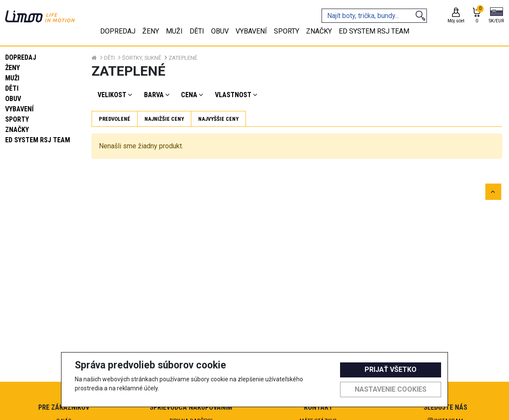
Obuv (13, 99)
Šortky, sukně (142, 58)
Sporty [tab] (287, 31)
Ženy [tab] (151, 31)
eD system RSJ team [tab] (374, 31)
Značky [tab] (319, 31)
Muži (12, 78)
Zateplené (183, 58)
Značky (17, 130)
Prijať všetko (391, 369)
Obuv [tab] (220, 31)
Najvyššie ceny (218, 119)
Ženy (12, 68)
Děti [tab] (197, 31)
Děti (12, 88)
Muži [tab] (174, 31)
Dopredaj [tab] (118, 31)
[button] (496, 16)
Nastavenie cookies (391, 389)
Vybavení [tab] (251, 31)
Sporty (17, 119)
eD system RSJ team (38, 140)
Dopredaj (21, 57)
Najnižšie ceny (164, 119)
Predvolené (115, 119)
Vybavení (19, 109)
